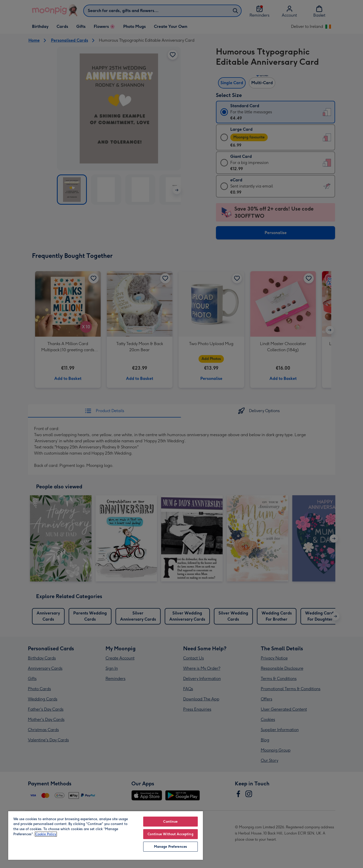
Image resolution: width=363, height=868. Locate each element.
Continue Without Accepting (170, 834)
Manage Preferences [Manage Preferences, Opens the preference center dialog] (170, 847)
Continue (170, 822)
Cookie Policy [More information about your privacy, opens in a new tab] (46, 834)
